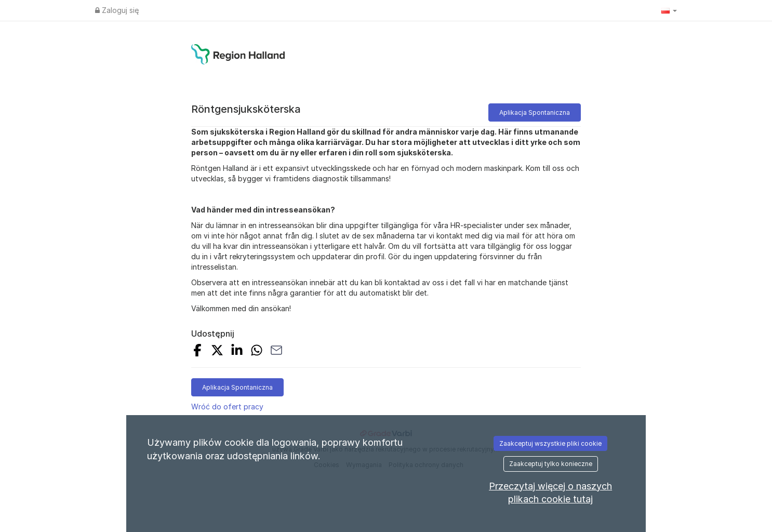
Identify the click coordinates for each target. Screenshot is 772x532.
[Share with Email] (276, 351)
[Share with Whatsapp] (257, 351)
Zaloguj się (117, 10)
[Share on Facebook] (197, 351)
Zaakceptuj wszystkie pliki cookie (550, 443)
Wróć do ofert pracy (227, 407)
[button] (669, 10)
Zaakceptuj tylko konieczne (551, 464)
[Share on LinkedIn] (237, 351)
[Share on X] (217, 351)
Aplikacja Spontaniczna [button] (535, 112)
